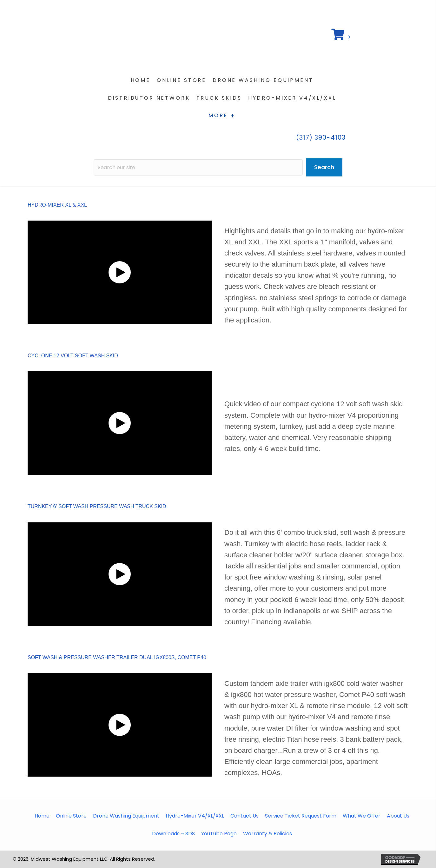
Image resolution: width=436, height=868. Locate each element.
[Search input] (198, 167)
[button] (120, 272)
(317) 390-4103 (321, 137)
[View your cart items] (342, 35)
